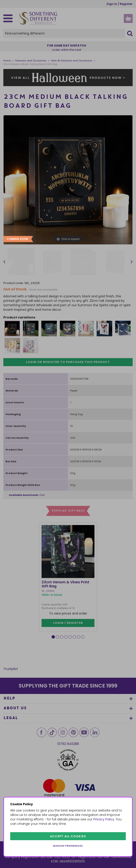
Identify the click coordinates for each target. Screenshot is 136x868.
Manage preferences (68, 846)
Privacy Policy (104, 819)
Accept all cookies (68, 836)
